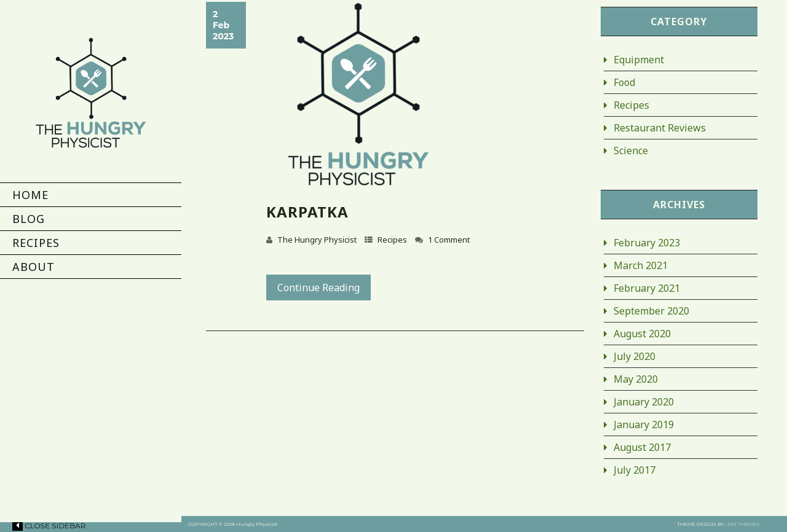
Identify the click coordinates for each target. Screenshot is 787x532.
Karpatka (307, 212)
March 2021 (641, 265)
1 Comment (449, 240)
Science (631, 151)
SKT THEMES (744, 524)
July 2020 (635, 356)
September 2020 (651, 311)
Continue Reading (318, 288)
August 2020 (642, 334)
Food (624, 82)
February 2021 (647, 288)
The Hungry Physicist (317, 240)
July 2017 (635, 470)
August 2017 (642, 447)
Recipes (392, 240)
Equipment (639, 60)
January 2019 (644, 424)
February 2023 (647, 243)
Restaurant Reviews (660, 128)
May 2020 (636, 379)
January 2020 (644, 402)
